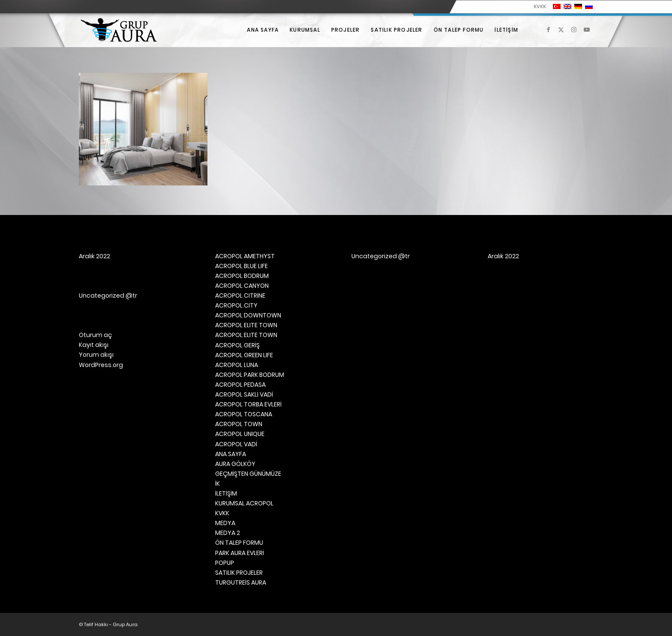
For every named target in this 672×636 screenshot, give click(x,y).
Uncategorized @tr (108, 296)
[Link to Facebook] (548, 30)
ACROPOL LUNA (237, 365)
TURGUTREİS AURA (241, 582)
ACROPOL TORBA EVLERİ (248, 404)
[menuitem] (538, 6)
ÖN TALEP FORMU (239, 543)
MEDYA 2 (228, 533)
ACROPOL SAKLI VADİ (244, 394)
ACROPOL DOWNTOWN (248, 315)
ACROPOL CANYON (242, 286)
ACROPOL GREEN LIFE (244, 355)
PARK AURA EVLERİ (240, 553)
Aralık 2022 (94, 256)
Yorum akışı (96, 355)
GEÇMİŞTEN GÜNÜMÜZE (248, 474)
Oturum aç (95, 335)
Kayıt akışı (94, 345)
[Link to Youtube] (587, 30)
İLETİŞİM (226, 493)
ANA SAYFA (231, 454)
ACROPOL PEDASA (240, 385)
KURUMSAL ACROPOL (244, 503)
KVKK (540, 6)
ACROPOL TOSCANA (244, 414)
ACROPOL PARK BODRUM (250, 375)
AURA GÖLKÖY (235, 464)
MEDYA (225, 523)
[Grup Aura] (119, 30)
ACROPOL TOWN (239, 424)
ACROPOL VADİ (236, 444)
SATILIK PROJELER (239, 573)
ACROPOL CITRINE (240, 296)
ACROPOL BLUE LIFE (241, 266)
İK (217, 484)
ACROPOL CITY (236, 305)
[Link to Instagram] (574, 30)
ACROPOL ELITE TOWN (246, 325)
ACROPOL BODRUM (242, 276)
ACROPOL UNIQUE (240, 434)
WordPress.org (101, 365)
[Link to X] (561, 30)
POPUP (225, 563)
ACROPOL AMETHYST (245, 256)
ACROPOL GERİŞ (237, 345)
